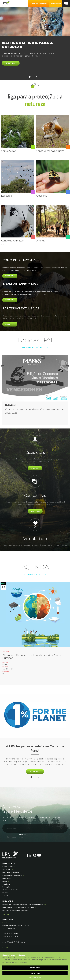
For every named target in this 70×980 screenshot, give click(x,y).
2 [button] (33, 77)
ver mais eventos (32, 575)
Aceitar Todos (35, 968)
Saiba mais (11, 63)
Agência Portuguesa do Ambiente (15, 910)
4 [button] (40, 77)
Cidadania (6, 884)
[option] (35, 39)
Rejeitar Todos (35, 973)
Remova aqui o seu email (16, 837)
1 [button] (30, 77)
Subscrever (25, 835)
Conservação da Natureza (12, 875)
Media (5, 881)
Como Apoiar (7, 867)
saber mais (35, 511)
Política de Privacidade (11, 872)
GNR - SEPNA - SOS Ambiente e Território (18, 907)
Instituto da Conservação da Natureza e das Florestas (23, 904)
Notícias (5, 893)
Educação (6, 887)
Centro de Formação (10, 890)
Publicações (7, 878)
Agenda (5, 896)
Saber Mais (10, 276)
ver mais (6, 914)
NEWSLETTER (56, 4)
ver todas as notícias (32, 347)
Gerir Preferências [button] (35, 977)
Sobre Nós (6, 870)
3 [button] (36, 77)
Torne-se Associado (39, 4)
